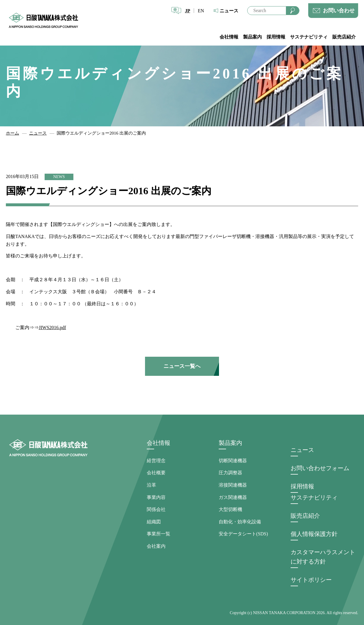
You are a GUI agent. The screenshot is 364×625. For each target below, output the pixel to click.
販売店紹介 (344, 37)
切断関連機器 (233, 461)
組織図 (154, 522)
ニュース (229, 11)
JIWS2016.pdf (52, 327)
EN (201, 11)
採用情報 (276, 37)
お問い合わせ (339, 11)
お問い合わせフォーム (320, 468)
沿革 (151, 485)
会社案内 (156, 546)
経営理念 (156, 461)
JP (188, 11)
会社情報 (229, 37)
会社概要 (156, 473)
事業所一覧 (159, 534)
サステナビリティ (309, 37)
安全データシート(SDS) (243, 534)
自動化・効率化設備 (240, 522)
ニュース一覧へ (182, 366)
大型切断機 (230, 509)
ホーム (12, 133)
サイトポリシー (311, 580)
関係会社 (156, 509)
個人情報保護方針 (314, 534)
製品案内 (252, 37)
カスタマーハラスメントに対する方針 (323, 557)
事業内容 (156, 497)
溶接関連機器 (233, 485)
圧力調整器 (230, 473)
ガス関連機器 (233, 497)
